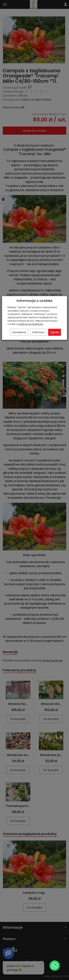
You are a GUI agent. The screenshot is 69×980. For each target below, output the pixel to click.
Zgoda (55, 332)
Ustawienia (19, 332)
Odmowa (38, 332)
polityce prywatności (31, 324)
